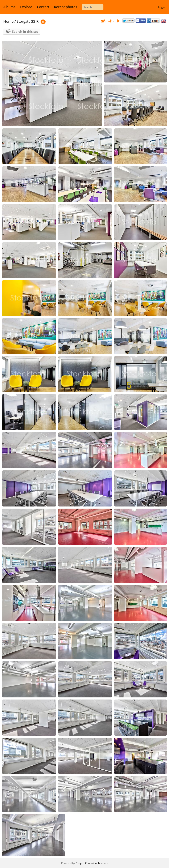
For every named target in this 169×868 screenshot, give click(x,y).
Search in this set (25, 31)
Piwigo (79, 863)
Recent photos (66, 7)
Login (162, 7)
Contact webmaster (97, 863)
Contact (43, 7)
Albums (9, 7)
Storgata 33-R (28, 21)
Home (9, 21)
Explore (26, 7)
